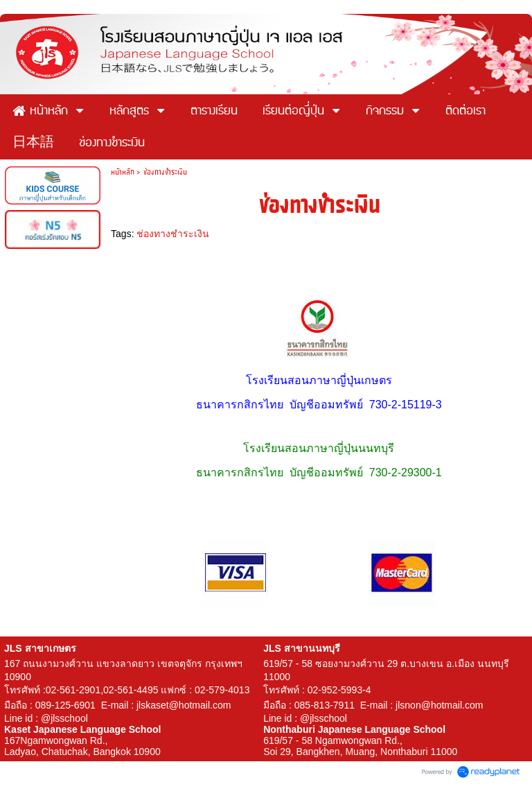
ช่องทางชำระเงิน (173, 234)
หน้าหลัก (123, 172)
